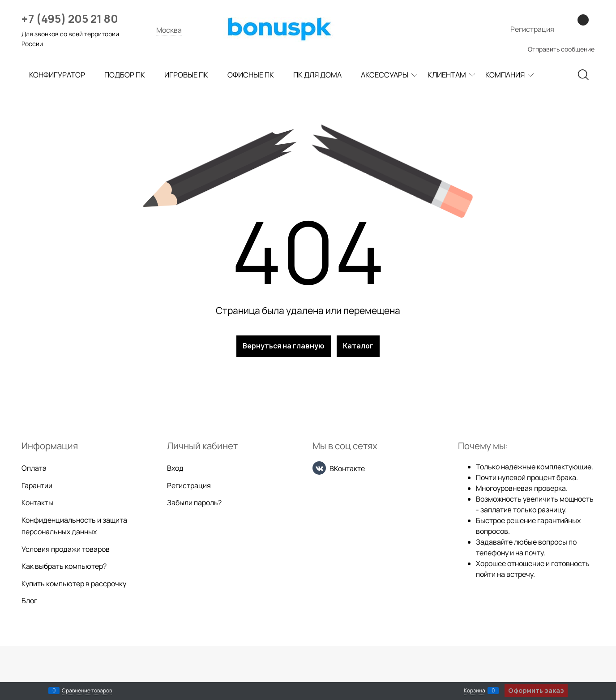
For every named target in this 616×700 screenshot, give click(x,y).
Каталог (358, 346)
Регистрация (532, 29)
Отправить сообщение (561, 49)
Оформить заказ (536, 690)
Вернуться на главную (284, 346)
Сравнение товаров (87, 690)
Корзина (475, 690)
